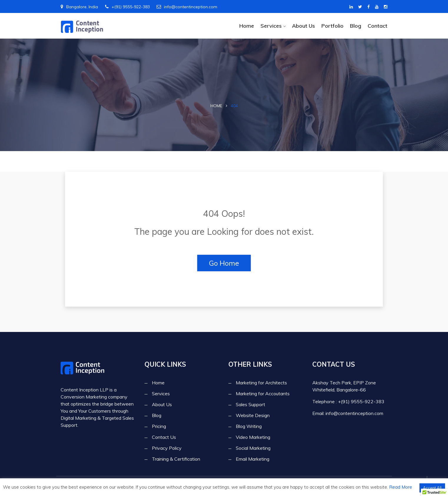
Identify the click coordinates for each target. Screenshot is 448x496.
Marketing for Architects (261, 383)
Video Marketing (253, 437)
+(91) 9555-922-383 (127, 7)
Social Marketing (253, 448)
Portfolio (332, 26)
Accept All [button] (432, 488)
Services (271, 26)
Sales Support (250, 405)
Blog (356, 26)
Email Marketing (253, 459)
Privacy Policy (167, 448)
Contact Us (164, 437)
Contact (378, 26)
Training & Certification (176, 459)
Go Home (224, 263)
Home (247, 26)
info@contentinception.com (187, 7)
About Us (303, 26)
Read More (401, 487)
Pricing (159, 426)
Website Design (253, 416)
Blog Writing (249, 426)
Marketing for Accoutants (263, 394)
